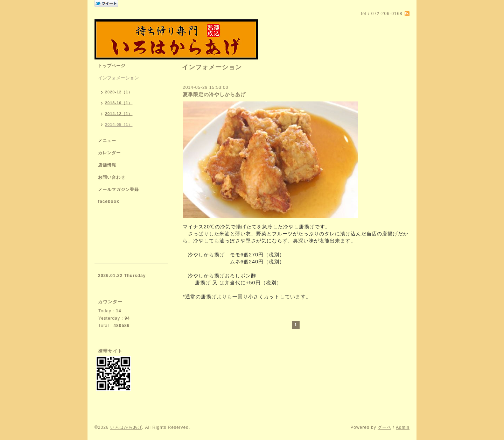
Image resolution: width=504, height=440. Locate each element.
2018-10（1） (119, 103)
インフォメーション (118, 78)
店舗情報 (107, 165)
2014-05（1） (119, 125)
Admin (403, 427)
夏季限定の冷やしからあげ (214, 94)
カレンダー (109, 153)
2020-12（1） (119, 92)
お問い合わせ (112, 177)
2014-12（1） (119, 114)
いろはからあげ (126, 427)
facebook (109, 201)
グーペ (384, 427)
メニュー (107, 141)
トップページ (112, 66)
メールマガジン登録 (118, 190)
